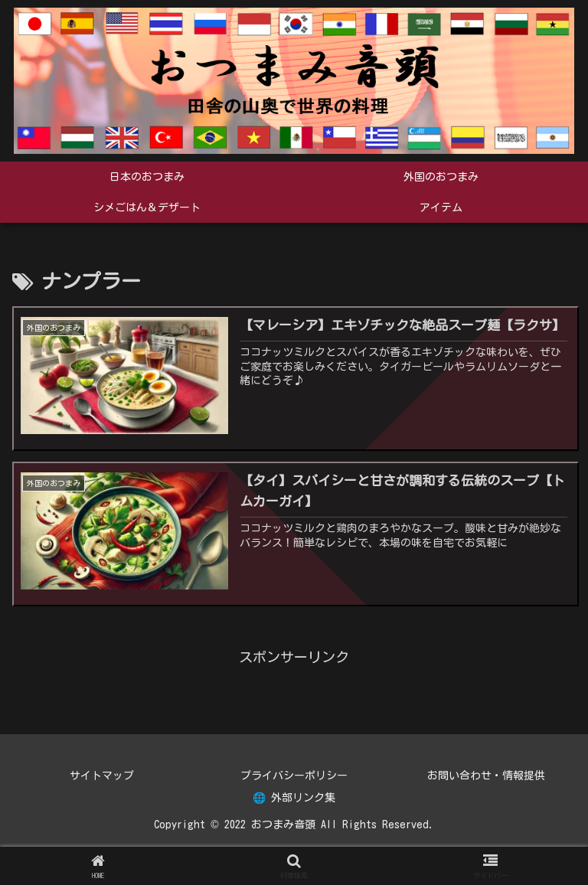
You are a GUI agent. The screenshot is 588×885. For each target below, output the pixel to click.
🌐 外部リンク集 (294, 798)
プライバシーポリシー (294, 776)
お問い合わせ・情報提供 (486, 776)
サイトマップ (102, 776)
